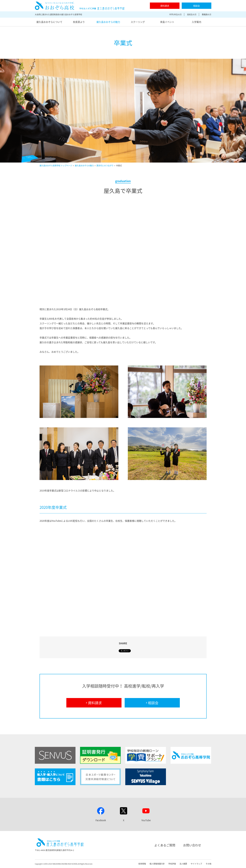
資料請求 (165, 6)
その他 (208, 864)
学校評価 (172, 864)
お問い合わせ (192, 845)
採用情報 (142, 864)
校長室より (79, 22)
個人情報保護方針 (157, 864)
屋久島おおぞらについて (49, 22)
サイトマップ (196, 864)
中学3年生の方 (175, 14)
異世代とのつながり (105, 166)
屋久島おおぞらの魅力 (108, 22)
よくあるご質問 (165, 845)
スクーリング (138, 22)
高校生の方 (192, 14)
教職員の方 (207, 14)
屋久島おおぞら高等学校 (80, 6)
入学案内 (197, 22)
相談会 (197, 6)
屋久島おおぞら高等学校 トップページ (56, 166)
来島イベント (167, 22)
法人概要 (183, 864)
